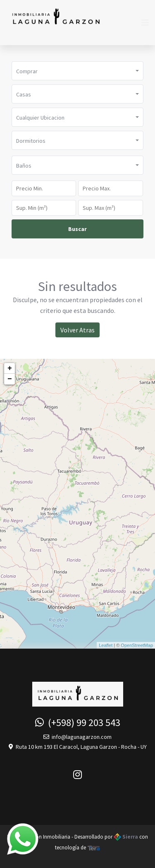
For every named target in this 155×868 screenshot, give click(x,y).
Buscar (77, 229)
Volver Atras (77, 330)
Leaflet (106, 645)
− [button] (10, 379)
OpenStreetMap (137, 645)
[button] (77, 71)
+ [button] (10, 368)
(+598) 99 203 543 (78, 723)
